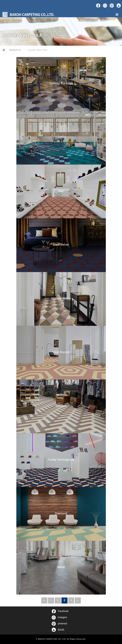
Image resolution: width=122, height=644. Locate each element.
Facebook (60, 611)
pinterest (59, 624)
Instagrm (59, 618)
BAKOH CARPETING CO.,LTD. (52, 639)
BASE (58, 630)
